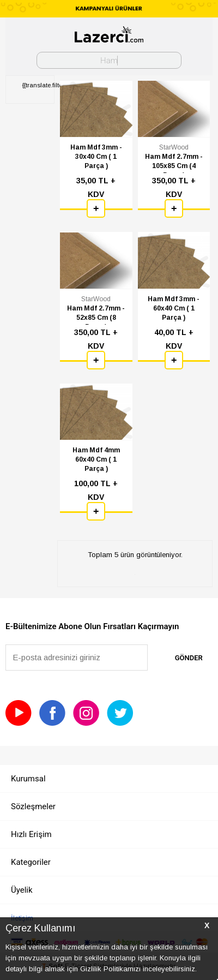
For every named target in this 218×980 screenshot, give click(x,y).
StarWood (174, 147)
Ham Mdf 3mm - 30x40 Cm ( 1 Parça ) (96, 157)
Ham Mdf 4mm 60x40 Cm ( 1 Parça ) (96, 459)
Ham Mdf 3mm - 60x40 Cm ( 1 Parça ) (174, 308)
